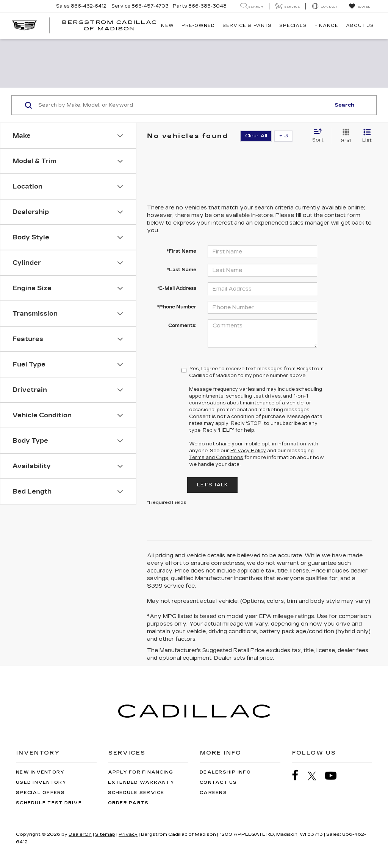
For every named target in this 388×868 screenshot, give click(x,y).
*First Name (181, 251)
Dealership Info (225, 772)
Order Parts (128, 803)
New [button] (167, 26)
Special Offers (41, 793)
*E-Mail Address (177, 288)
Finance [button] (326, 26)
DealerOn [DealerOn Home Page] (80, 834)
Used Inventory (41, 782)
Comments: (182, 325)
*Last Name (182, 270)
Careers (213, 793)
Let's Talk (212, 485)
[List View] (367, 136)
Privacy (128, 834)
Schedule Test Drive (49, 803)
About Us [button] (360, 26)
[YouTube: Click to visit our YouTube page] (335, 776)
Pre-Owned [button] (198, 26)
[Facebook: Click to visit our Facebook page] (299, 776)
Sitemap (105, 834)
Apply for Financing (141, 772)
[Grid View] (344, 136)
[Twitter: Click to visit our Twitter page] (316, 776)
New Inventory (40, 772)
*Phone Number (177, 307)
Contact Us (218, 782)
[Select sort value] (320, 136)
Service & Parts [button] (247, 26)
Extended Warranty (141, 782)
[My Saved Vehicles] (359, 6)
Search (344, 105)
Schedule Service (136, 793)
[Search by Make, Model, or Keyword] (183, 105)
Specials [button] (293, 26)
